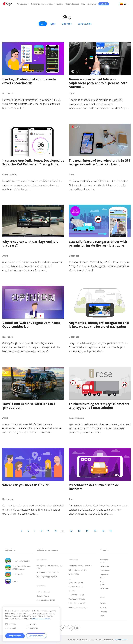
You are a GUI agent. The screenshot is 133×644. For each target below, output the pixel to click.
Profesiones (105, 571)
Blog (83, 4)
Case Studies (85, 24)
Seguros (72, 591)
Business (67, 24)
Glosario (103, 612)
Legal (102, 616)
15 (95, 531)
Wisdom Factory (121, 639)
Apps (53, 24)
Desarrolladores (72, 4)
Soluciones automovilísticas (48, 572)
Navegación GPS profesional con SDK (50, 567)
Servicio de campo (76, 582)
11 (63, 531)
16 (103, 531)
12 (71, 531)
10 (55, 531)
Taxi (70, 578)
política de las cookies (41, 618)
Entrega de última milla (77, 570)
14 (87, 531)
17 (111, 531)
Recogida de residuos (77, 603)
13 (79, 531)
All (43, 24)
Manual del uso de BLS (46, 600)
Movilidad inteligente (77, 599)
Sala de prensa (103, 583)
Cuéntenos (104, 588)
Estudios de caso (44, 592)
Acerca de (92, 4)
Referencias (105, 566)
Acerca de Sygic (104, 561)
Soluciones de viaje (76, 595)
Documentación (43, 596)
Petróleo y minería (76, 586)
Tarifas (103, 603)
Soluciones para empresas (42, 4)
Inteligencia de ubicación (78, 607)
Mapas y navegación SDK (47, 577)
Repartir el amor (104, 576)
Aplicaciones (22, 4)
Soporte (60, 4)
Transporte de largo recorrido (80, 566)
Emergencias (74, 574)
